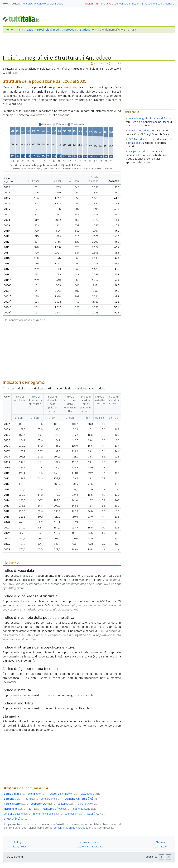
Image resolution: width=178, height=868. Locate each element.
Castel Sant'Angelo (64, 794)
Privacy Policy (19, 847)
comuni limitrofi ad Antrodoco (71, 828)
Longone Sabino (17, 814)
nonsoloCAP (29, 4)
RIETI (34, 809)
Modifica (97, 64)
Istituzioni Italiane (89, 842)
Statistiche (148, 4)
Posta (31, 799)
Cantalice (66, 804)
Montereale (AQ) (56, 809)
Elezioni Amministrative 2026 (101, 4)
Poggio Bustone (84, 809)
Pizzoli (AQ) (96, 814)
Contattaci (161, 847)
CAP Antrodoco (137, 139)
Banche (170, 4)
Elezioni (136, 4)
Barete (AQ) (88, 804)
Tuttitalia (16, 4)
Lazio (30, 30)
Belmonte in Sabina (47, 814)
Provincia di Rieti (48, 30)
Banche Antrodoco (139, 131)
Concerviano (51, 799)
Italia (20, 30)
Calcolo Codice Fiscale (50, 4)
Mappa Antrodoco (139, 151)
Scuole (160, 4)
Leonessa (74, 814)
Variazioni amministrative (89, 847)
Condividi (114, 64)
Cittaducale (91, 794)
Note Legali (17, 842)
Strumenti (161, 842)
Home (9, 30)
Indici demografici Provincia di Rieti (149, 118)
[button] (162, 857)
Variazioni (125, 4)
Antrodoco (69, 30)
